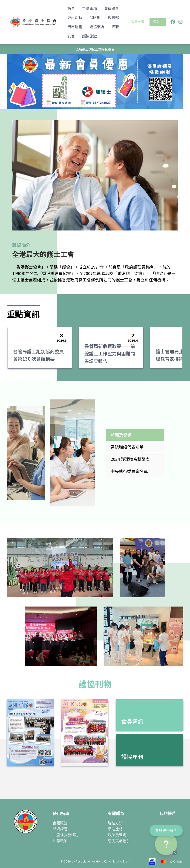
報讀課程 (60, 829)
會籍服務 (60, 823)
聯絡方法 (115, 823)
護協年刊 (132, 757)
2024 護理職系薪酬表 (130, 459)
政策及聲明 (117, 835)
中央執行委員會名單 (129, 471)
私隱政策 (60, 841)
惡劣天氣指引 (119, 841)
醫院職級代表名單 (127, 447)
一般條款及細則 (66, 835)
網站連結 (115, 829)
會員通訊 (132, 721)
